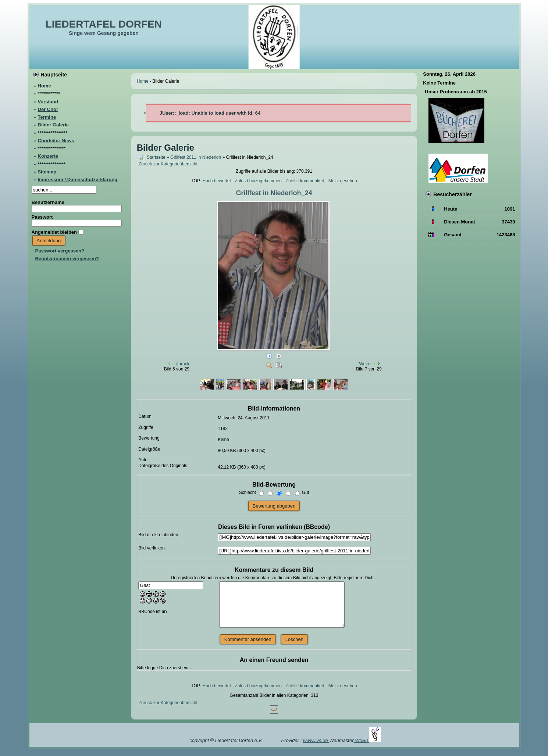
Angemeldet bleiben (54, 232)
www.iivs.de (316, 740)
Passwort (42, 217)
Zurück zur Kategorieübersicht (168, 164)
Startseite (156, 157)
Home (143, 81)
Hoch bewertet (216, 181)
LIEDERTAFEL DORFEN (104, 24)
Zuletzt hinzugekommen (258, 181)
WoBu (368, 740)
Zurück (183, 364)
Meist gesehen (343, 181)
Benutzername (48, 202)
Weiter (365, 364)
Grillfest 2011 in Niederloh (196, 157)
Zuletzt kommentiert (305, 181)
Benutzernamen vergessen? (67, 259)
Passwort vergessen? (60, 251)
